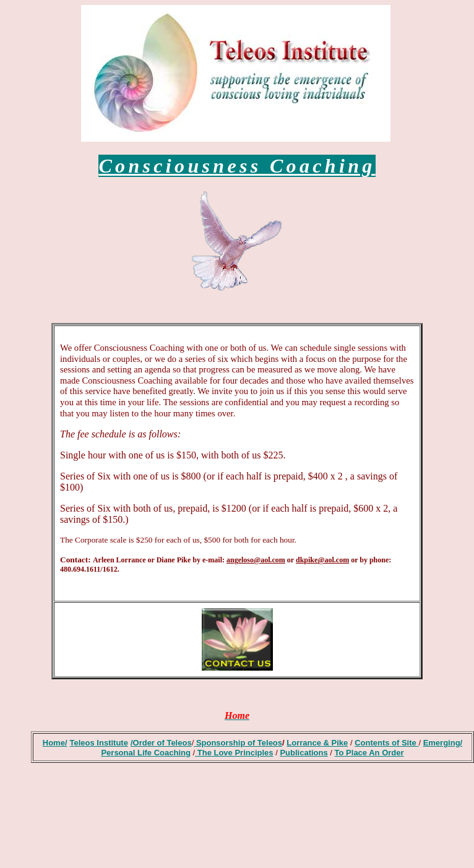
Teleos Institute (99, 743)
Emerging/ (443, 743)
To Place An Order (369, 753)
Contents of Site (386, 743)
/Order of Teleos (161, 743)
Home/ (55, 743)
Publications (304, 753)
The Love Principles (234, 753)
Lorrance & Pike (317, 743)
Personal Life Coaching (145, 753)
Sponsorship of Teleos (238, 743)
